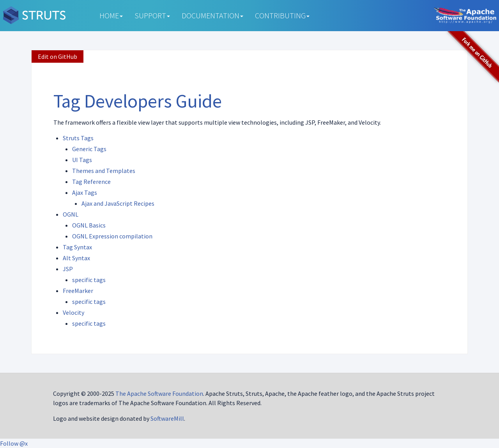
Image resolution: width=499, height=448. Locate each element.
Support (152, 15)
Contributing (282, 15)
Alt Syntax (76, 258)
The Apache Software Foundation (159, 393)
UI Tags (82, 160)
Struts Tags (78, 138)
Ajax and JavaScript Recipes (118, 203)
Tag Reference (91, 182)
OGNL (71, 214)
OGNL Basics (89, 225)
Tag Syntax (77, 247)
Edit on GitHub (58, 56)
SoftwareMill (167, 418)
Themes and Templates (104, 171)
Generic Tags (89, 149)
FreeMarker (78, 291)
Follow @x (14, 443)
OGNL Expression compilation (112, 236)
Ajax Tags (85, 192)
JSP (68, 269)
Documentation (212, 15)
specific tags (89, 280)
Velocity (73, 312)
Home (111, 15)
